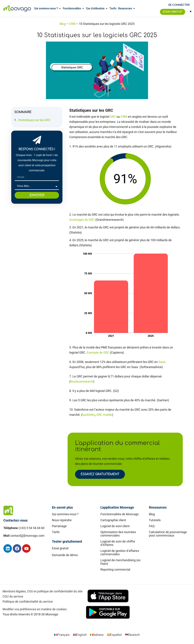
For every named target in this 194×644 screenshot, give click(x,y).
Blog (63, 24)
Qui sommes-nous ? (65, 514)
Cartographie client (113, 520)
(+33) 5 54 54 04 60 (31, 528)
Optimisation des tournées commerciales (118, 534)
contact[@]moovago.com (27, 536)
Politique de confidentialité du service (28, 602)
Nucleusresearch (82, 381)
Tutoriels (155, 520)
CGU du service (13, 596)
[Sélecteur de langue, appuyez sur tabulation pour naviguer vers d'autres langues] (189, 11)
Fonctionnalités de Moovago (120, 514)
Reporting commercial (115, 569)
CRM (72, 24)
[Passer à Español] (114, 635)
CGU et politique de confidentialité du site (55, 591)
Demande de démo (65, 555)
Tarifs (56, 532)
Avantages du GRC (82, 220)
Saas (162, 362)
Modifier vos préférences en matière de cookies (35, 609)
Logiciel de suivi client (115, 526)
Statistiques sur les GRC (34, 120)
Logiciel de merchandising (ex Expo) (120, 562)
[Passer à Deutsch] (132, 635)
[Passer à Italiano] (97, 635)
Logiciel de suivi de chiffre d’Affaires (118, 543)
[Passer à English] (80, 635)
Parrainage (59, 526)
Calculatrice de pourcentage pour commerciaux (168, 534)
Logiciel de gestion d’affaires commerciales (120, 552)
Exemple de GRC (98, 352)
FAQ (152, 526)
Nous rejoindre (62, 520)
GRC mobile (104, 415)
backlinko (89, 415)
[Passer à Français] (62, 635)
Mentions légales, (14, 591)
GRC (113, 117)
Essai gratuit (60, 548)
